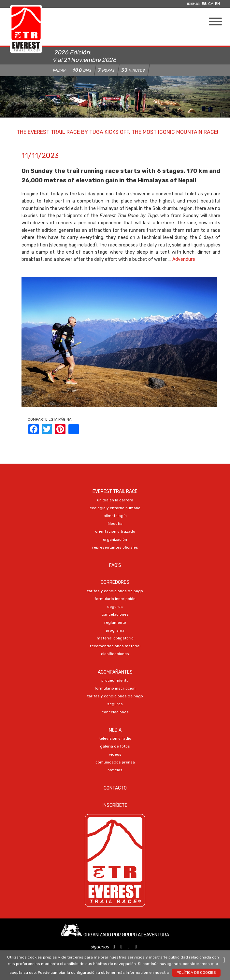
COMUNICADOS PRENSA (115, 762)
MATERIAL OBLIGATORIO (115, 638)
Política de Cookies (196, 973)
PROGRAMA (115, 630)
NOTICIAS (115, 770)
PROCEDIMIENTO (115, 680)
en (217, 4)
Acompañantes (115, 672)
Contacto (115, 788)
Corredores (115, 582)
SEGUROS (115, 607)
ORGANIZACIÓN (115, 539)
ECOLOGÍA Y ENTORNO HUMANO (115, 508)
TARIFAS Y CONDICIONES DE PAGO (115, 591)
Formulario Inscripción (115, 599)
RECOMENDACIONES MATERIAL (115, 646)
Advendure (184, 259)
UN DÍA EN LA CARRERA (115, 500)
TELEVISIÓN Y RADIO (115, 738)
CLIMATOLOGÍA (115, 516)
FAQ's (115, 565)
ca (211, 4)
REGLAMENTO (115, 623)
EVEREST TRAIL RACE (115, 491)
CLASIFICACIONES (115, 654)
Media (115, 730)
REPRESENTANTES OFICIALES (115, 547)
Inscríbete (115, 805)
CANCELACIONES (115, 614)
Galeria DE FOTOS (115, 746)
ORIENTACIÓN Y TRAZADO (115, 531)
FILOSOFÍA (115, 524)
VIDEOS (115, 754)
